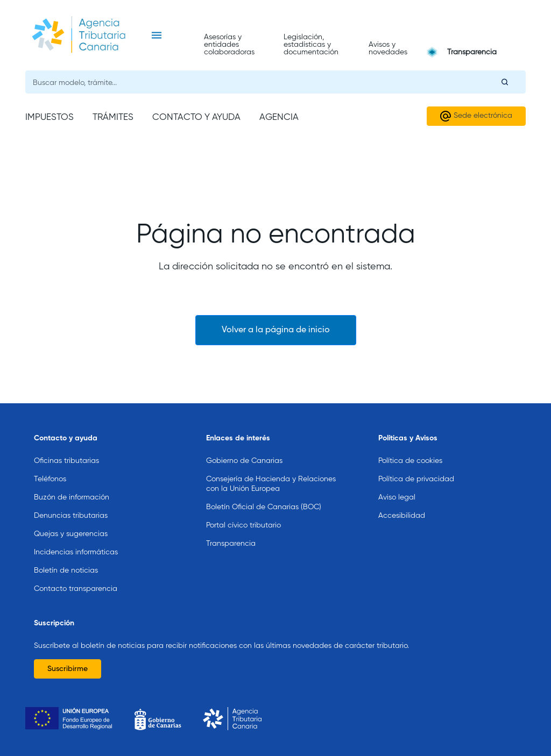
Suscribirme (68, 669)
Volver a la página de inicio (276, 330)
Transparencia (472, 52)
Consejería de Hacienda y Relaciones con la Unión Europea (271, 484)
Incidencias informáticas (76, 552)
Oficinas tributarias (66, 461)
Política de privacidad (416, 479)
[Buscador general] (275, 82)
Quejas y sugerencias (71, 534)
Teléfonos (50, 479)
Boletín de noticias (66, 570)
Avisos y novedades (388, 48)
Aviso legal (397, 497)
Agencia (279, 117)
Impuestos (50, 117)
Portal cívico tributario (243, 525)
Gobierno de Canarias (244, 461)
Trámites (113, 117)
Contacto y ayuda (196, 117)
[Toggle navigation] (156, 35)
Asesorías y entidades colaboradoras (229, 45)
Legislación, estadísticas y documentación (311, 45)
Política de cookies (410, 461)
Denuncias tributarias (71, 516)
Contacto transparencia (76, 589)
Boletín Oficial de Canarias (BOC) (264, 507)
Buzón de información (72, 497)
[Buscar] (505, 82)
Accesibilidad (402, 516)
